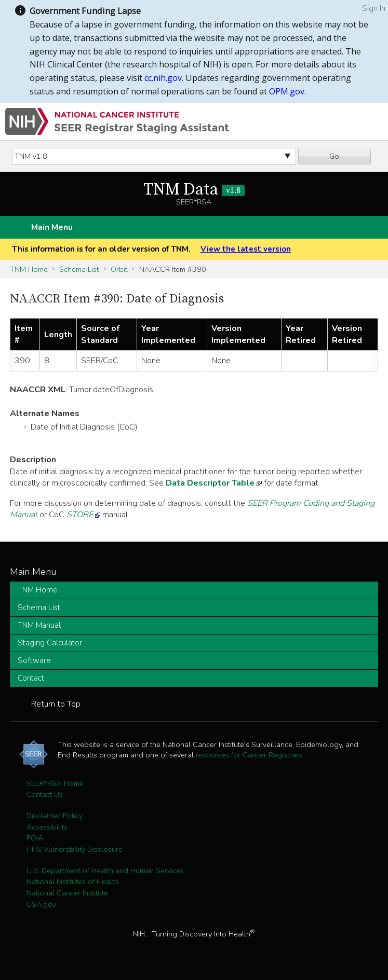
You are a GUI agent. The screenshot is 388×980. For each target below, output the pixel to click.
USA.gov (41, 904)
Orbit (119, 269)
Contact (31, 678)
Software (34, 660)
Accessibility (47, 827)
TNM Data (194, 190)
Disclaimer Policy (55, 816)
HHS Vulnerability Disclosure (75, 849)
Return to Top (56, 704)
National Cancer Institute (67, 893)
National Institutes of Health (72, 881)
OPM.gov (287, 91)
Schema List (79, 269)
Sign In (374, 8)
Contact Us (45, 794)
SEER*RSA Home (55, 783)
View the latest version (246, 249)
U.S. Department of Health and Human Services (105, 871)
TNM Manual (39, 625)
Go (334, 156)
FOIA (35, 838)
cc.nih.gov (163, 78)
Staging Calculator (50, 643)
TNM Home (29, 269)
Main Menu (52, 227)
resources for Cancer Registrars (249, 755)
